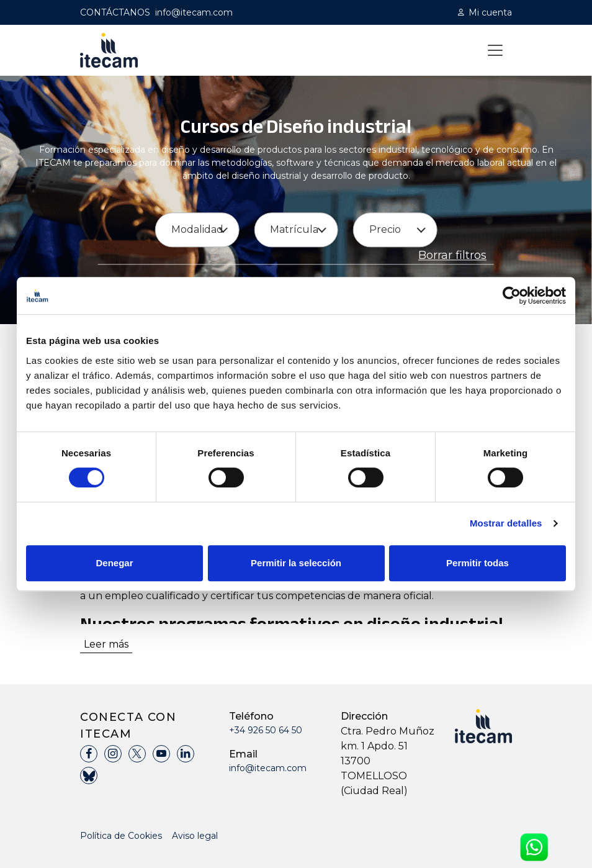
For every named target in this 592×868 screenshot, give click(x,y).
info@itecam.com (194, 12)
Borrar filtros (452, 256)
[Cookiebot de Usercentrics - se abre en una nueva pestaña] (512, 296)
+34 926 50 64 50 (266, 730)
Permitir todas (478, 563)
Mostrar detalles (506, 523)
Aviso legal (195, 836)
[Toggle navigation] (495, 50)
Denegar (114, 563)
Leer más (106, 644)
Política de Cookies (121, 836)
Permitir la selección (296, 563)
